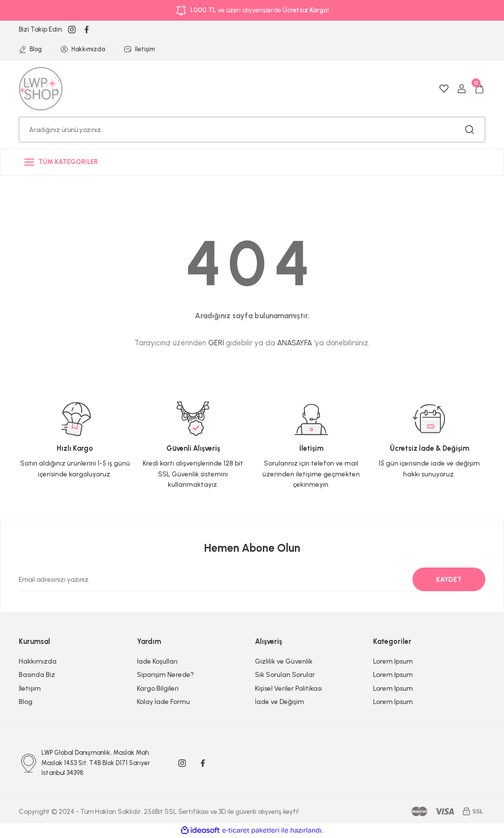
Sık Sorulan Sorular (285, 674)
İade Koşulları (157, 661)
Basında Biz (37, 674)
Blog (26, 702)
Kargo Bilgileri (158, 688)
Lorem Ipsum (393, 661)
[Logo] (41, 88)
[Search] (252, 130)
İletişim (30, 688)
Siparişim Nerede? (165, 674)
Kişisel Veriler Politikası (288, 688)
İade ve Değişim (280, 702)
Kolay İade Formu (163, 702)
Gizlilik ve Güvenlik (284, 661)
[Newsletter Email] (246, 579)
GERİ (216, 343)
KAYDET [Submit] (449, 579)
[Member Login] (462, 89)
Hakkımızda (38, 661)
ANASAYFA (295, 343)
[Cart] (479, 89)
